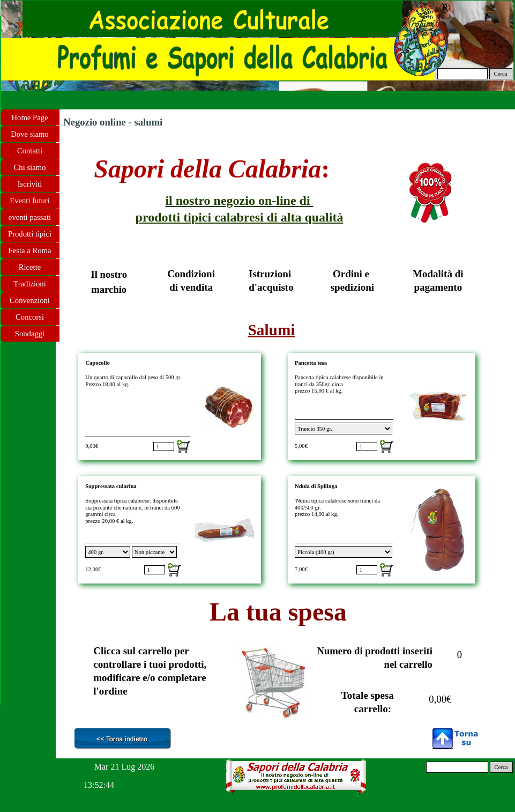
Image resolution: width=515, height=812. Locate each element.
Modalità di (438, 274)
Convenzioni (30, 300)
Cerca (501, 74)
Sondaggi (30, 334)
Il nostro (109, 274)
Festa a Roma (30, 250)
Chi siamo (30, 167)
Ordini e (352, 274)
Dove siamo (29, 134)
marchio (109, 289)
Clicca (107, 651)
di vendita (191, 287)
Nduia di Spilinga (316, 486)
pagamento (438, 287)
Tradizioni (30, 284)
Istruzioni (271, 274)
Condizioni (191, 274)
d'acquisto (271, 287)
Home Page (30, 117)
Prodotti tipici (30, 234)
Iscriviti (30, 184)
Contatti (30, 151)
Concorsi (30, 317)
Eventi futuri (29, 201)
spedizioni (352, 287)
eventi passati (30, 217)
